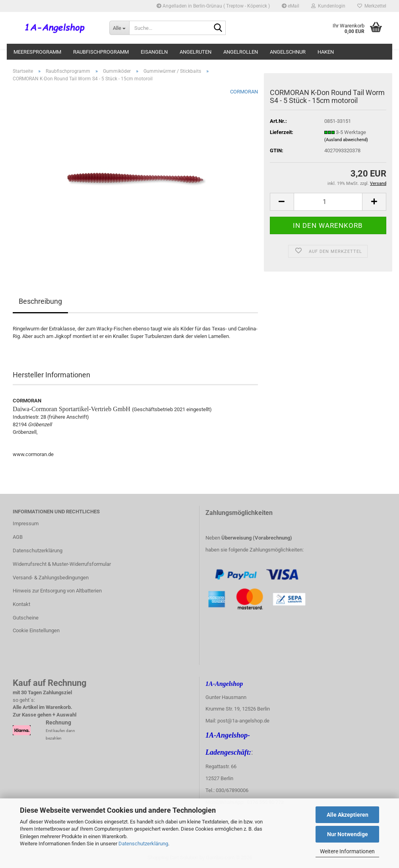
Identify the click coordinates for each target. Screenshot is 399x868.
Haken (326, 52)
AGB (18, 537)
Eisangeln (154, 52)
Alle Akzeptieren (348, 815)
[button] (282, 202)
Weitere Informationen (347, 851)
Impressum (26, 523)
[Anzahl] (328, 202)
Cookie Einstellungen (36, 630)
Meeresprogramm (37, 52)
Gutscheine (26, 618)
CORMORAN (244, 92)
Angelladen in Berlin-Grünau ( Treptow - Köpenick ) (213, 6)
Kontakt (21, 604)
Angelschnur (288, 52)
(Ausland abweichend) (346, 140)
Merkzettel (372, 6)
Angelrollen (241, 52)
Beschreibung (40, 301)
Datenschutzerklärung (143, 844)
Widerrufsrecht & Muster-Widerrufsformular (62, 564)
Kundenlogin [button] (328, 6)
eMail (291, 6)
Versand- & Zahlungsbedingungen (51, 578)
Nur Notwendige (348, 834)
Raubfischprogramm (101, 52)
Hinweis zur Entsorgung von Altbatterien (57, 591)
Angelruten (196, 52)
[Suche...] (119, 28)
